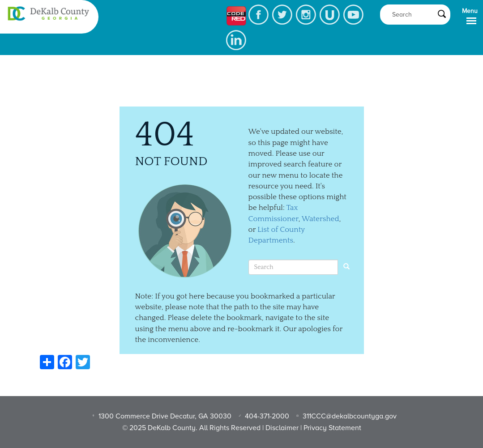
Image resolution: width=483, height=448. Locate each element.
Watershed (321, 219)
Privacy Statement (332, 428)
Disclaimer (282, 428)
